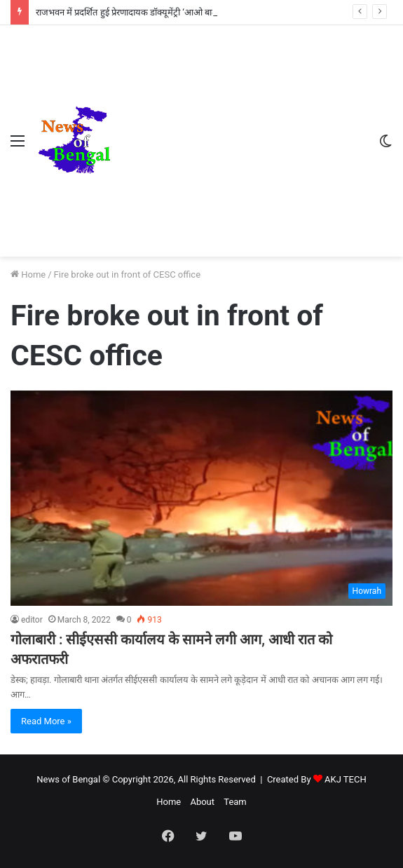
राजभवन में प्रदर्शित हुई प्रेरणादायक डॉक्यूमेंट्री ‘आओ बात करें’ (134, 12)
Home (28, 274)
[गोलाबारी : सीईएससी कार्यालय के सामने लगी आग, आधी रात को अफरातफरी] (201, 498)
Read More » (46, 721)
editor (32, 620)
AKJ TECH (346, 779)
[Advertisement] (239, 130)
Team (235, 802)
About (202, 802)
